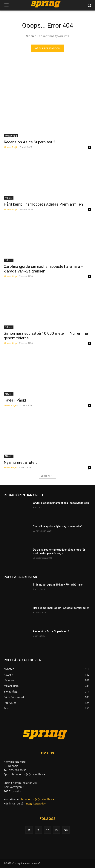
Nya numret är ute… (20, 462)
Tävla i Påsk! (15, 400)
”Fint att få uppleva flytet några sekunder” (58, 526)
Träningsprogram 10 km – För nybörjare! (58, 585)
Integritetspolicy (36, 803)
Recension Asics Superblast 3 (30, 142)
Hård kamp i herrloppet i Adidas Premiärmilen (43, 204)
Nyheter (9, 198)
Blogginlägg (11, 136)
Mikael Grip (10, 209)
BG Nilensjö (10, 405)
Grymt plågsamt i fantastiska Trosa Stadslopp (61, 503)
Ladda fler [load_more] (47, 476)
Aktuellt (9, 394)
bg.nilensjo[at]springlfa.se (38, 799)
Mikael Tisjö (11, 147)
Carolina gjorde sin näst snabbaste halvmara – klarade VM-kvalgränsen (44, 269)
